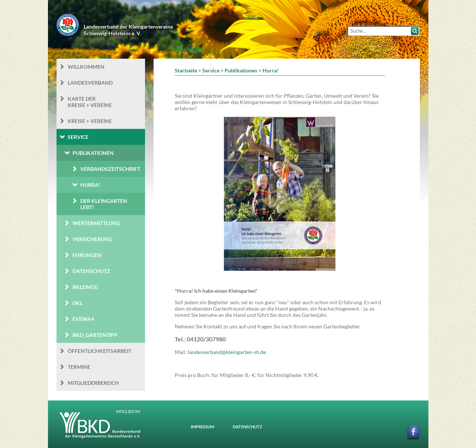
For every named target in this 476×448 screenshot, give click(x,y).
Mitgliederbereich (93, 383)
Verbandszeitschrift (110, 169)
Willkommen (86, 67)
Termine (79, 367)
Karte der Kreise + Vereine (90, 102)
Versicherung (92, 239)
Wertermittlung (96, 223)
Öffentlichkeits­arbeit (99, 351)
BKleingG (85, 287)
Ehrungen (87, 255)
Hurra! (90, 185)
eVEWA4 (83, 319)
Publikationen (93, 153)
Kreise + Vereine (90, 121)
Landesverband (90, 83)
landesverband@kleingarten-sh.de (227, 352)
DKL (78, 303)
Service (78, 137)
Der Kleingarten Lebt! (104, 204)
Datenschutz (91, 271)
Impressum (202, 427)
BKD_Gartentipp (95, 335)
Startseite (186, 70)
